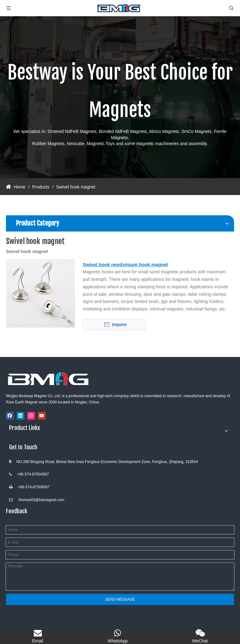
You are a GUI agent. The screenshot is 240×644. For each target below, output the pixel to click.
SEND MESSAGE (120, 599)
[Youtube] (42, 416)
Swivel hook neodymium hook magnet (125, 264)
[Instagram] (31, 416)
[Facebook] (10, 416)
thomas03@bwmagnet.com (41, 500)
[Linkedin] (20, 416)
